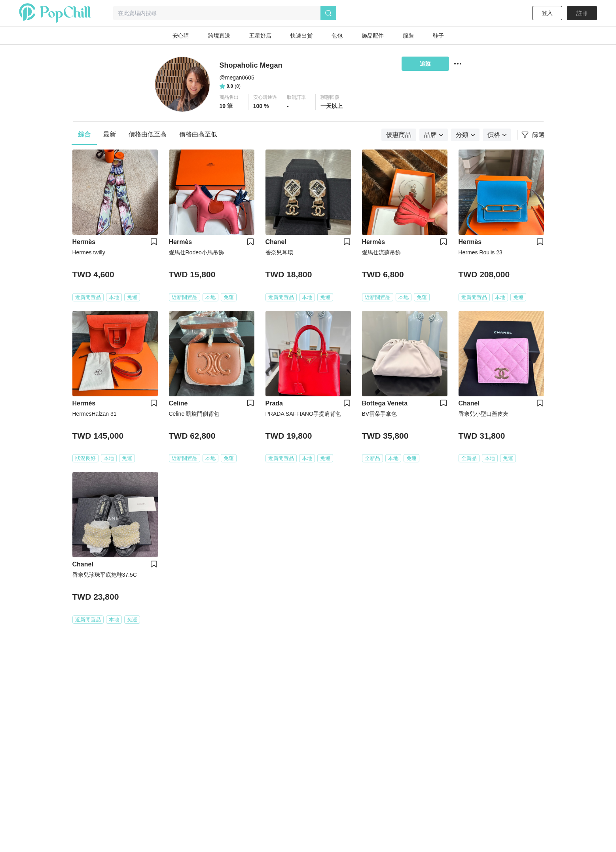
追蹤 (425, 64)
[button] (232, 102)
